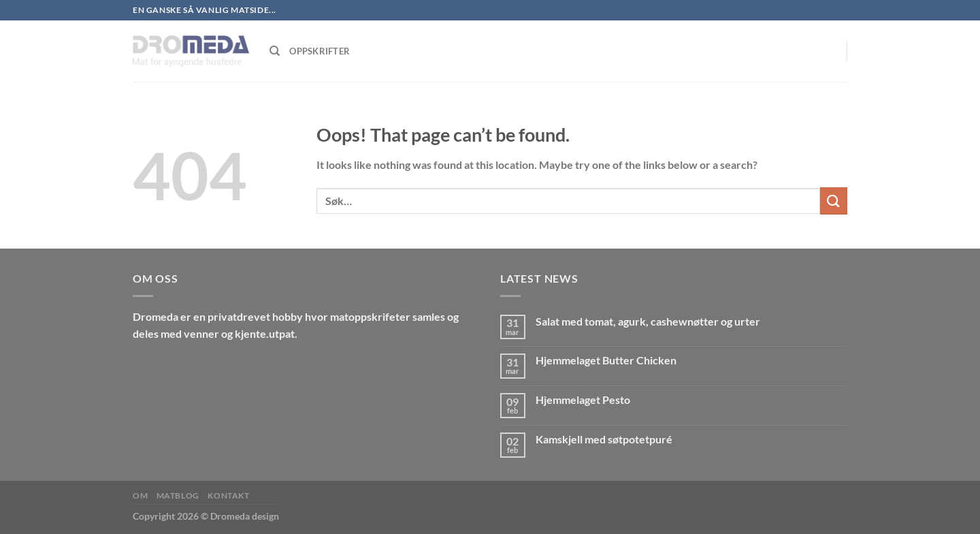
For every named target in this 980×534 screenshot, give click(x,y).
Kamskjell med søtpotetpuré (604, 439)
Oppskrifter (320, 51)
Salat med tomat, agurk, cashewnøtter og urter (648, 321)
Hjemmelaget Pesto (583, 399)
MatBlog (178, 496)
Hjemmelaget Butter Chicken (606, 360)
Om (140, 496)
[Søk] (275, 51)
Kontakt (228, 496)
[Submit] (834, 201)
